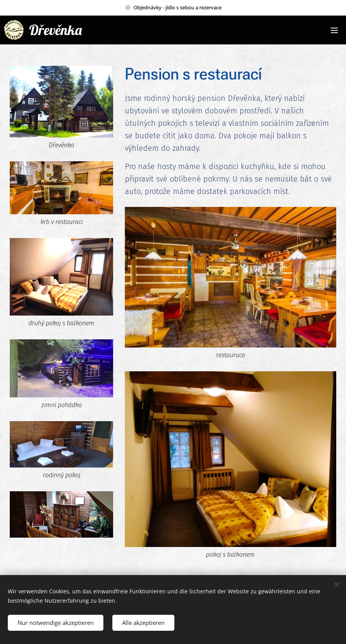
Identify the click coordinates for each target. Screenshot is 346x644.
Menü (334, 30)
